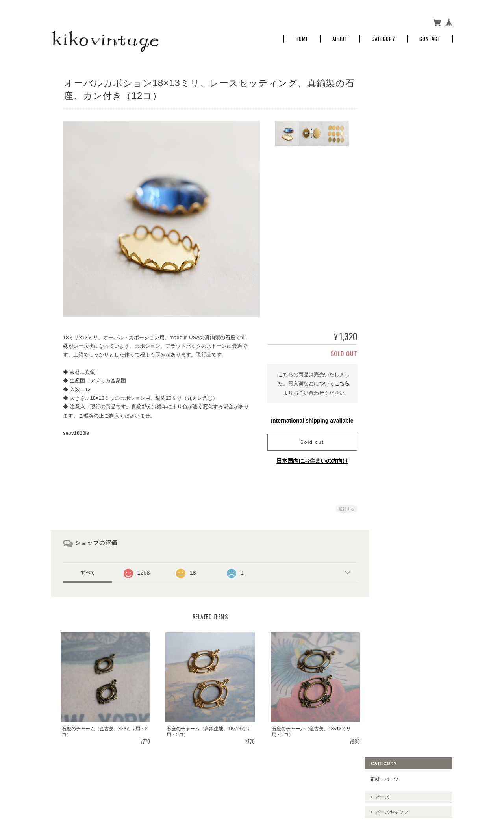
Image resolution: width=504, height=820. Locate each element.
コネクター (398, 160)
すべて (88, 570)
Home (302, 36)
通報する (343, 507)
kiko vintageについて (311, 781)
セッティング (400, 203)
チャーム (396, 136)
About (340, 36)
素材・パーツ (395, 84)
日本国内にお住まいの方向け (309, 458)
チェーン (396, 191)
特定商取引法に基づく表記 (409, 272)
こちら (339, 381)
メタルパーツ (400, 123)
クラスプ (396, 148)
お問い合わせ (395, 290)
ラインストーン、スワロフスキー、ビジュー (415, 176)
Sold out (309, 440)
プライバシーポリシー (366, 781)
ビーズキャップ (403, 111)
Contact (430, 36)
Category (384, 36)
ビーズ (393, 99)
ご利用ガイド (395, 253)
